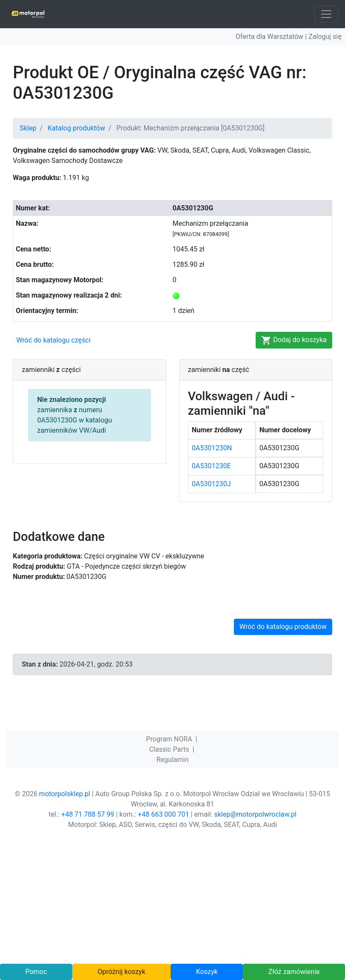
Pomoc (36, 972)
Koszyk (207, 972)
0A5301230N (212, 448)
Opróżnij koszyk (121, 972)
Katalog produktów (77, 128)
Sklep (28, 128)
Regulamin (173, 760)
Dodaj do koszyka (294, 340)
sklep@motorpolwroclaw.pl (255, 814)
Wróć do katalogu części (53, 340)
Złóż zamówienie (294, 972)
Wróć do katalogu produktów (283, 627)
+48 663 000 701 (163, 814)
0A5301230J (211, 484)
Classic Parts (169, 749)
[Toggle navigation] (326, 14)
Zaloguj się (325, 37)
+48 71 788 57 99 (88, 814)
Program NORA (169, 739)
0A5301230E (211, 466)
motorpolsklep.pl (65, 794)
